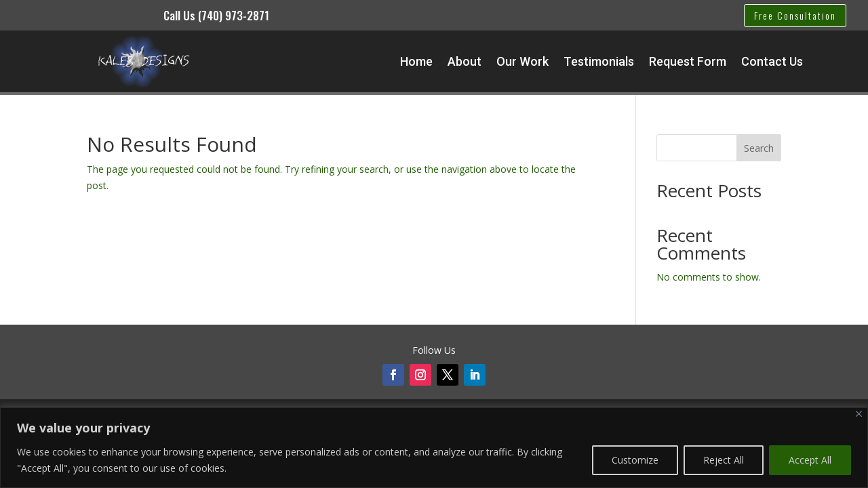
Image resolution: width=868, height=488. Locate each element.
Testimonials (599, 61)
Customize (635, 460)
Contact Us (772, 61)
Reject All (724, 460)
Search (759, 148)
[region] (434, 448)
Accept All (810, 460)
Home (416, 61)
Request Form (688, 61)
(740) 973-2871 (234, 15)
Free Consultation (795, 15)
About (465, 61)
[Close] (859, 414)
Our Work (522, 61)
